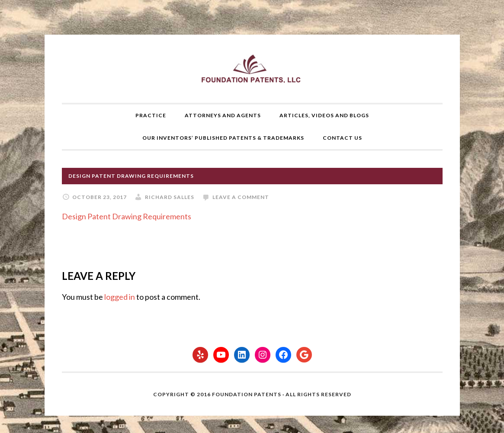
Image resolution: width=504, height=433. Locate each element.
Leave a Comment (241, 197)
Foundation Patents (252, 69)
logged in (120, 297)
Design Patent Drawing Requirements (127, 216)
